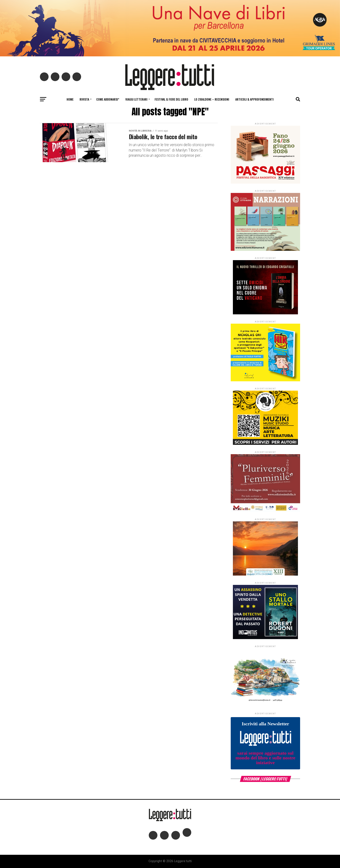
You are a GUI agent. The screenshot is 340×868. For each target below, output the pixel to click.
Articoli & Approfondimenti (254, 99)
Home (70, 99)
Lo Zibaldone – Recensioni (212, 99)
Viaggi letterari (136, 99)
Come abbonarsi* (108, 99)
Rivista (84, 99)
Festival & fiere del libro (171, 99)
